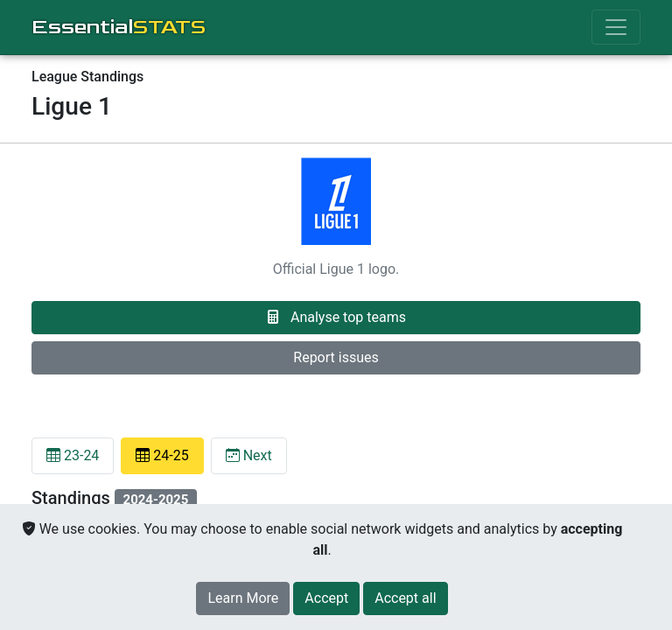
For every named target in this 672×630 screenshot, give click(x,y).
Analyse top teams (336, 317)
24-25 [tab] (162, 455)
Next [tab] (249, 455)
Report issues (336, 357)
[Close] (326, 598)
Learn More (243, 598)
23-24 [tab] (73, 455)
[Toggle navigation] (616, 27)
